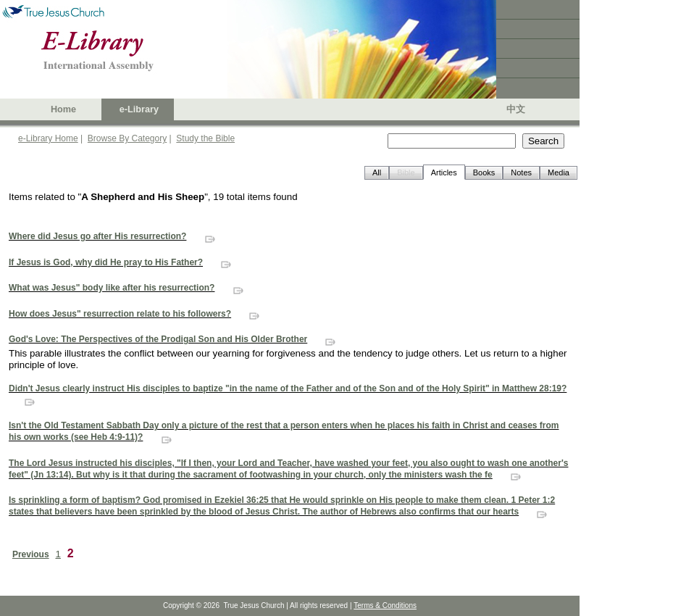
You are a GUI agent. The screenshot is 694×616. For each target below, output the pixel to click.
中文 (516, 109)
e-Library (139, 109)
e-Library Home (48, 138)
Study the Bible (205, 138)
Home (63, 109)
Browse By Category (127, 138)
